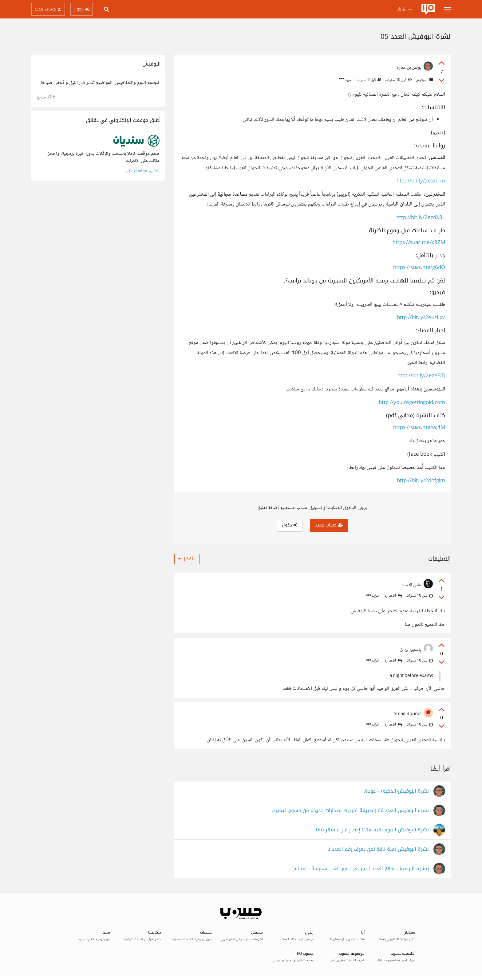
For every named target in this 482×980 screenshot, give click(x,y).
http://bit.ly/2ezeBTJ (421, 376)
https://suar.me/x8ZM (419, 243)
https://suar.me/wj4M (419, 428)
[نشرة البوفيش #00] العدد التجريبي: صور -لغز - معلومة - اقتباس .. (358, 869)
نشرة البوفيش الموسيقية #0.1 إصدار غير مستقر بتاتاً (372, 830)
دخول (290, 525)
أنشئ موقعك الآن (143, 171)
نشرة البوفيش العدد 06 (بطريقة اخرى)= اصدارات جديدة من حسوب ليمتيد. (350, 811)
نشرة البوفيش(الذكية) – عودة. (396, 791)
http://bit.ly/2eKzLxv (421, 318)
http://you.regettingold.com (412, 403)
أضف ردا (393, 596)
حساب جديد (329, 525)
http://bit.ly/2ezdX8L (421, 218)
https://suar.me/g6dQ (419, 268)
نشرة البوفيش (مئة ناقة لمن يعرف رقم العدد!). (378, 849)
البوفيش (424, 80)
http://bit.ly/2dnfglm (421, 481)
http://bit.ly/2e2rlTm (421, 181)
